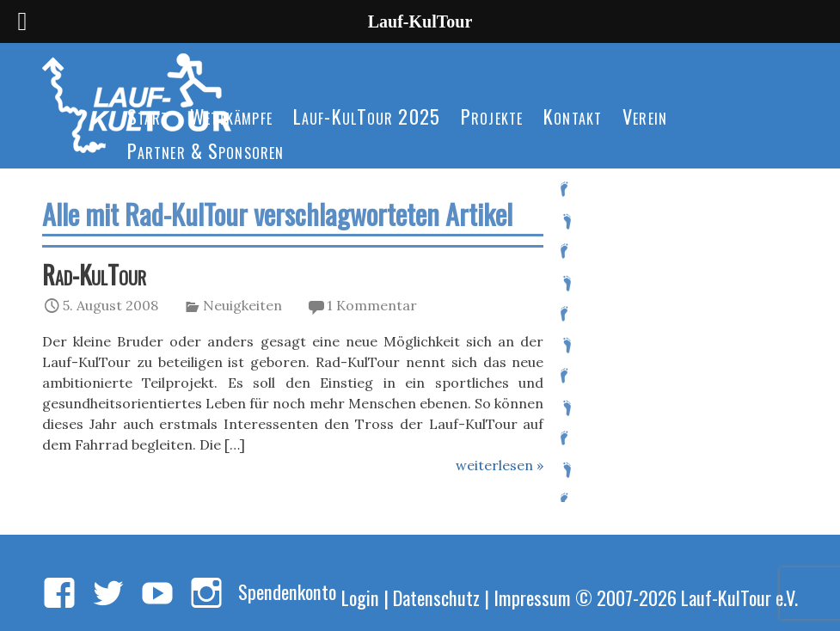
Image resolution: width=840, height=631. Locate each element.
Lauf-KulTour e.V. (739, 597)
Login (360, 597)
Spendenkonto (287, 591)
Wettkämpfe (231, 116)
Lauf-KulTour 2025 (367, 116)
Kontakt (573, 116)
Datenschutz (436, 597)
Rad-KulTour (94, 274)
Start (148, 116)
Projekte (492, 116)
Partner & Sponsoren (205, 150)
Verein (645, 116)
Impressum (532, 597)
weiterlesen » (500, 465)
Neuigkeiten (242, 305)
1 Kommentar (372, 305)
